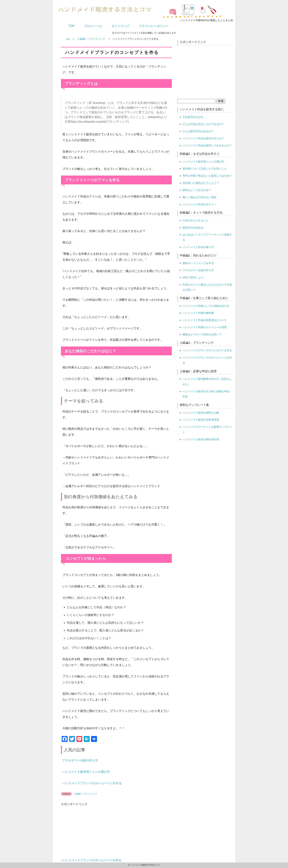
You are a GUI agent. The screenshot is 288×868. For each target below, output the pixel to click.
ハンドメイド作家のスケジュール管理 (205, 327)
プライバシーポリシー (154, 26)
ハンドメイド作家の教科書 (198, 313)
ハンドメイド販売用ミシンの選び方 (86, 772)
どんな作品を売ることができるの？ (203, 124)
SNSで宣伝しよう (193, 277)
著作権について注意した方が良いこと (205, 169)
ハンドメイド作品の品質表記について (205, 320)
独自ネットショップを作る (198, 263)
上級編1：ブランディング (91, 39)
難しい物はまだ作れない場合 (199, 197)
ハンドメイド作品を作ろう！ (199, 204)
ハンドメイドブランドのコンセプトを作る (207, 350)
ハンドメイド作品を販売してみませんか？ (207, 145)
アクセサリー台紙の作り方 (80, 760)
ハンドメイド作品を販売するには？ (203, 138)
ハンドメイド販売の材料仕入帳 (201, 413)
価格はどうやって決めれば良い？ (202, 334)
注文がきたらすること (196, 220)
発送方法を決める (193, 228)
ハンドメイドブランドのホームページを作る (92, 783)
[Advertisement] (89, 834)
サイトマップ (120, 26)
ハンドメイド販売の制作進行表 (201, 439)
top (68, 39)
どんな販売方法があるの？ (198, 131)
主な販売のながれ (193, 117)
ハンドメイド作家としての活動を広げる (206, 306)
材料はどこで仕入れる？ (197, 190)
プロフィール (93, 26)
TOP (72, 26)
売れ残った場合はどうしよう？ (201, 183)
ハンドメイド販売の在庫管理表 (201, 420)
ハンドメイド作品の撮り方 (198, 247)
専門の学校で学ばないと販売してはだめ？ (207, 176)
